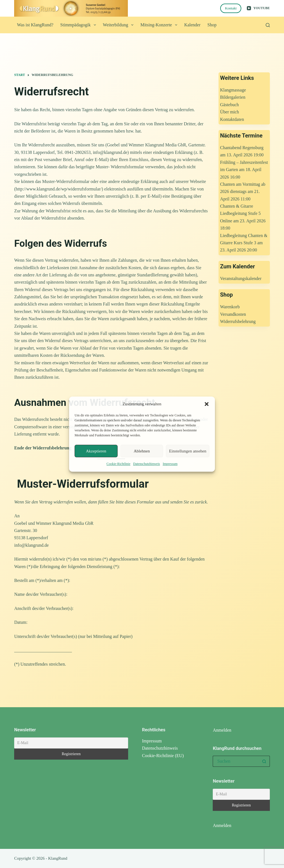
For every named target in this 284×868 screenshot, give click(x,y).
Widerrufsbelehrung (238, 321)
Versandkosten (233, 314)
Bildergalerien (233, 97)
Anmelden (222, 730)
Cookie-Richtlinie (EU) (163, 756)
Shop (212, 25)
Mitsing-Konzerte (160, 25)
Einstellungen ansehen (188, 451)
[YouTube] (258, 8)
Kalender (192, 25)
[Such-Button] (264, 761)
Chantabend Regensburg (242, 148)
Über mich (229, 112)
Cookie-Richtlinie (118, 464)
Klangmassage (233, 90)
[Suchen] (268, 25)
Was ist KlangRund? (35, 25)
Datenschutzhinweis (147, 464)
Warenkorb (230, 307)
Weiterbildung (119, 25)
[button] (207, 404)
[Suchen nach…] (236, 761)
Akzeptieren (96, 451)
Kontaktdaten (232, 119)
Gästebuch (229, 105)
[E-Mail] (71, 743)
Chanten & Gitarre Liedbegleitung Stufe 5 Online (240, 213)
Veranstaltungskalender (241, 278)
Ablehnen (142, 451)
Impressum (170, 464)
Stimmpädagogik (79, 25)
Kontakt (231, 8)
